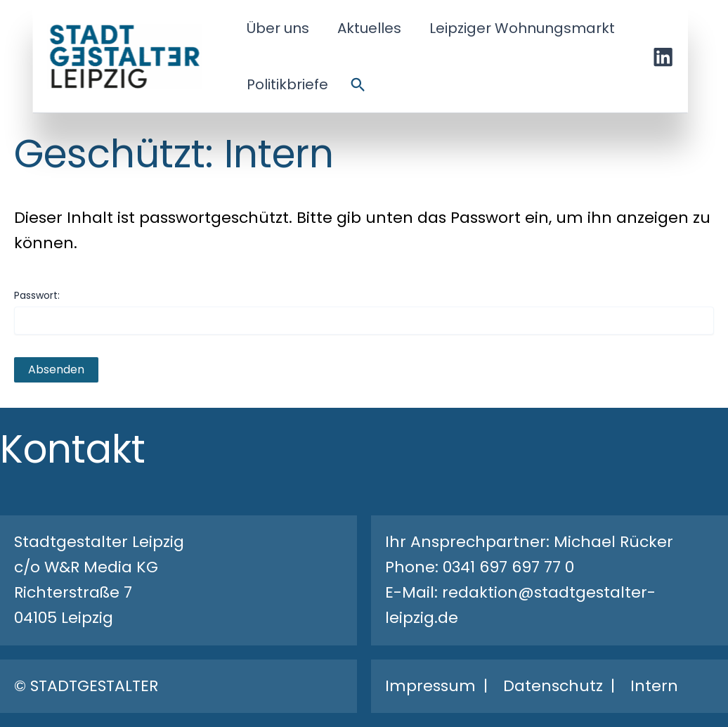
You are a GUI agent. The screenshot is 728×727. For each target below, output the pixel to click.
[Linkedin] (663, 57)
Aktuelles (369, 28)
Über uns (278, 28)
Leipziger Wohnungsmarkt (522, 28)
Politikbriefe (287, 84)
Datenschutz (553, 686)
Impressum (430, 686)
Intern (654, 686)
